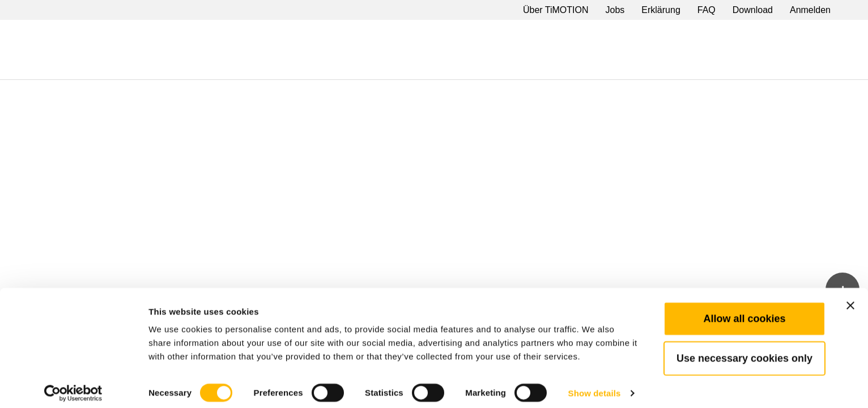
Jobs (615, 10)
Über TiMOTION (556, 10)
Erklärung (661, 10)
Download (753, 10)
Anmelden (810, 10)
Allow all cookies (744, 311)
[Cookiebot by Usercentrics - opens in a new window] (73, 386)
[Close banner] (850, 298)
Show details (595, 386)
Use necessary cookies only (744, 351)
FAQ (707, 10)
